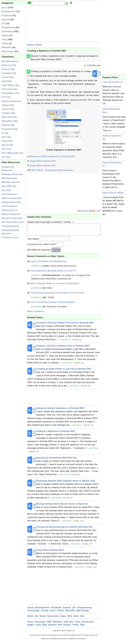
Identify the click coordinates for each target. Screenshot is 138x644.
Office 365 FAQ (9, 117)
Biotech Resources (11, 214)
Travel (76, 627)
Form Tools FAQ (10, 89)
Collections (53, 619)
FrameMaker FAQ (10, 93)
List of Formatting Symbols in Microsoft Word (53, 305)
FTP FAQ (6, 97)
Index (63, 619)
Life (3, 23)
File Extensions (9, 194)
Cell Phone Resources (13, 222)
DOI (60, 627)
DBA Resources (9, 178)
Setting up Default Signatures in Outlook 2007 (53, 156)
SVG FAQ (6, 149)
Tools (4, 39)
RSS (70, 619)
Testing (5, 36)
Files (78, 624)
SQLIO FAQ (7, 145)
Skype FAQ (7, 141)
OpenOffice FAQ (10, 121)
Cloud (5, 8)
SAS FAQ (6, 137)
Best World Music (10, 61)
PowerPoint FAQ (10, 129)
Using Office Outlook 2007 (43, 161)
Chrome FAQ (8, 69)
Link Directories (9, 206)
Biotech (53, 627)
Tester (31, 624)
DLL (72, 624)
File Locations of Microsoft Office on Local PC (53, 273)
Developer (40, 624)
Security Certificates (12, 198)
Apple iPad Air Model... (114, 193)
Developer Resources (12, 174)
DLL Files (6, 190)
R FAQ (5, 133)
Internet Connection (11, 101)
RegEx (31, 627)
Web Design (8, 51)
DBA (49, 624)
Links (38, 627)
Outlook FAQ (8, 125)
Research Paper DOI (12, 218)
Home (30, 45)
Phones (67, 627)
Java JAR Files (9, 186)
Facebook (6, 16)
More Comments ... (37, 314)
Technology (7, 31)
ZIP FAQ (6, 157)
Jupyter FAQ (8, 105)
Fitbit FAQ (7, 81)
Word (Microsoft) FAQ (12, 153)
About (43, 619)
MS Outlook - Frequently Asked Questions (52, 170)
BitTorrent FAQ (9, 65)
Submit (56, 252)
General (6, 20)
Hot (36, 619)
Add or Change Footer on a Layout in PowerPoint (55, 286)
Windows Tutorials (11, 182)
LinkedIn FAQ (8, 113)
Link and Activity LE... (113, 82)
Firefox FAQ (8, 77)
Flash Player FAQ (10, 85)
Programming (8, 27)
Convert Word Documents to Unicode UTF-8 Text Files (57, 295)
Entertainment (9, 11)
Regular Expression (11, 202)
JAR (66, 624)
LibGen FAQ (8, 109)
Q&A (45, 627)
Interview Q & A (9, 210)
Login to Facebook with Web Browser (49, 264)
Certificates (88, 624)
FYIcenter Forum (10, 238)
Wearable (6, 47)
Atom (76, 619)
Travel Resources (10, 226)
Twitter (5, 43)
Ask (82, 619)
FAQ (82, 627)
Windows (58, 624)
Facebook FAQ (9, 73)
